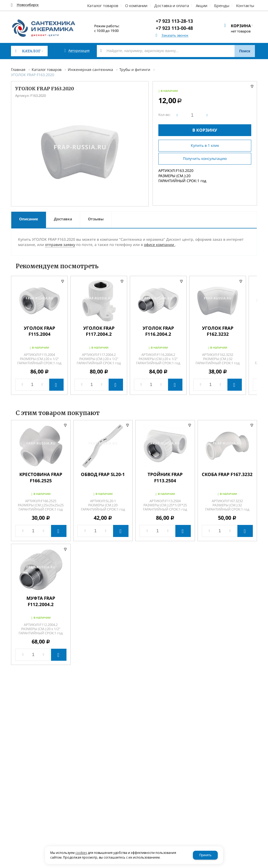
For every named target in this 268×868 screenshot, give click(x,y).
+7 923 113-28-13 (174, 21)
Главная (18, 69)
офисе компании (160, 245)
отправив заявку (60, 245)
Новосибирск (28, 5)
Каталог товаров (47, 69)
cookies (81, 853)
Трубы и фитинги (135, 69)
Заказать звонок (175, 35)
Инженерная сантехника (90, 69)
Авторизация (79, 51)
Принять (205, 855)
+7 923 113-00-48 (174, 28)
